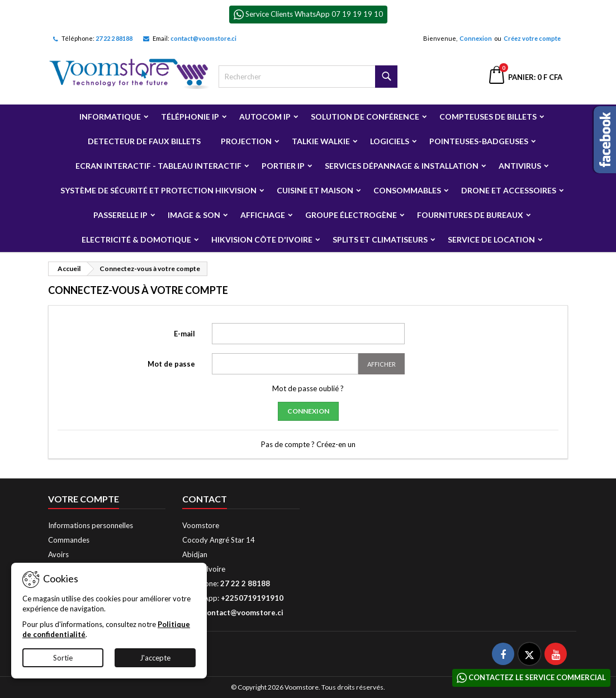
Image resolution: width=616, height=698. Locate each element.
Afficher (382, 364)
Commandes (69, 540)
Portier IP (283, 166)
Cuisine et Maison (315, 190)
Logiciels (390, 141)
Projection (246, 141)
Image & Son (194, 215)
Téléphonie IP (190, 117)
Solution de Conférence (365, 117)
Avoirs (58, 554)
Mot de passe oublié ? (308, 388)
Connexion (476, 38)
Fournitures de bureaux (470, 215)
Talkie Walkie (321, 141)
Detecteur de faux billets (144, 141)
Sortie (63, 658)
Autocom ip (265, 117)
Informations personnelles (91, 525)
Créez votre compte (532, 38)
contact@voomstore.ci (203, 38)
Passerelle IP (120, 215)
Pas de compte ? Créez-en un (308, 444)
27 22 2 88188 (114, 38)
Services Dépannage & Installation (402, 166)
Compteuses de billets (488, 117)
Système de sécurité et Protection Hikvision (158, 190)
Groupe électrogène (351, 215)
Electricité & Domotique (136, 239)
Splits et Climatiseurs (380, 239)
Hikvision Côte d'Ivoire (262, 239)
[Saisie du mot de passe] (285, 364)
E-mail (184, 334)
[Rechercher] (308, 77)
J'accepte (155, 658)
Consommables (407, 190)
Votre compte (84, 499)
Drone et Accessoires (509, 190)
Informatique (110, 117)
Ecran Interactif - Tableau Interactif (158, 166)
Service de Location (491, 239)
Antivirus (520, 166)
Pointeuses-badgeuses (479, 141)
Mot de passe (171, 364)
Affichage (263, 215)
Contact (205, 499)
